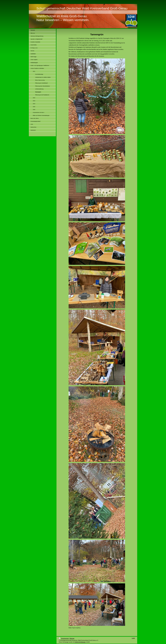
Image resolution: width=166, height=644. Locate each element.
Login (133, 638)
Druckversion (64, 638)
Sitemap (72, 638)
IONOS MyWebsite (80, 642)
